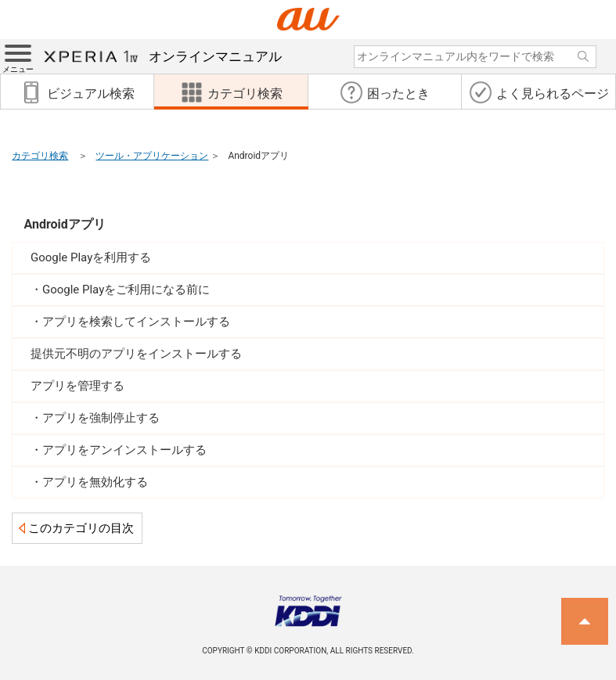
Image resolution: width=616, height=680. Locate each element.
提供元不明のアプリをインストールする (136, 354)
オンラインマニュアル (163, 56)
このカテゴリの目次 (81, 528)
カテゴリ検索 (40, 156)
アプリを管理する (77, 386)
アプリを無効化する (95, 482)
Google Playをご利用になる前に (126, 290)
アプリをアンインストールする (124, 450)
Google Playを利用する (91, 257)
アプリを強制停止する (101, 418)
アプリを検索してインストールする (136, 322)
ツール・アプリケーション (152, 156)
